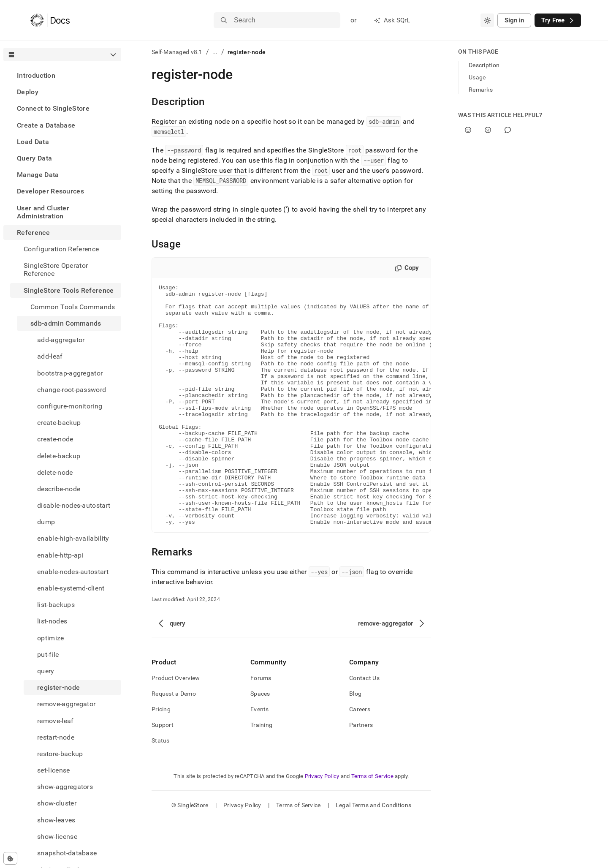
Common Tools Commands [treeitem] (73, 307)
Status (161, 789)
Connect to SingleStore (53, 108)
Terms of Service (372, 824)
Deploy (28, 92)
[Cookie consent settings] (10, 858)
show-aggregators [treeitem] (65, 787)
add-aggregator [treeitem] (61, 340)
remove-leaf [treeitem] (56, 721)
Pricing (161, 757)
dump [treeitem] (46, 522)
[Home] (50, 20)
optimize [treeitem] (51, 638)
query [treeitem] (46, 671)
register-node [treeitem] (58, 687)
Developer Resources (50, 191)
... (215, 52)
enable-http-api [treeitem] (60, 555)
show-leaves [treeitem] (56, 820)
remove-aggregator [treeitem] (66, 704)
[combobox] (487, 20)
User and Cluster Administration (43, 212)
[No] (488, 130)
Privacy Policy (322, 824)
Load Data (33, 142)
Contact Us (364, 726)
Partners (361, 773)
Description (484, 65)
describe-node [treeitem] (59, 489)
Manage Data (38, 175)
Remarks (481, 90)
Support (163, 773)
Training (261, 773)
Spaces (260, 742)
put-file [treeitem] (48, 654)
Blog (355, 742)
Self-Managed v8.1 (177, 52)
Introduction (36, 75)
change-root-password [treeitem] (72, 390)
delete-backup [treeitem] (59, 456)
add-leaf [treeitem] (50, 356)
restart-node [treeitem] (56, 737)
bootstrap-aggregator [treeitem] (70, 373)
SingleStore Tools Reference (69, 290)
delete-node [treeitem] (55, 472)
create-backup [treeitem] (59, 423)
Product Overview (176, 726)
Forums (261, 726)
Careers (360, 757)
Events (260, 757)
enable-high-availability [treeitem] (73, 538)
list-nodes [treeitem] (52, 621)
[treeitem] (62, 75)
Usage (477, 77)
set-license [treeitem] (54, 770)
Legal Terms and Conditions (373, 853)
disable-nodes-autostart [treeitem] (74, 505)
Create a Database (46, 125)
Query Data (34, 158)
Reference (33, 233)
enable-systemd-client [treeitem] (71, 588)
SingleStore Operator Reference (56, 269)
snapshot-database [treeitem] (67, 853)
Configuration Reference (61, 249)
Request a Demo (174, 742)
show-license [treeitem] (57, 837)
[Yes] (468, 130)
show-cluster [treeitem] (57, 803)
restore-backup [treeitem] (60, 754)
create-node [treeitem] (55, 439)
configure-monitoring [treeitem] (70, 406)
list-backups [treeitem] (56, 605)
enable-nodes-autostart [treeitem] (73, 572)
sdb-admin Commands (66, 323)
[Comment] (508, 130)
